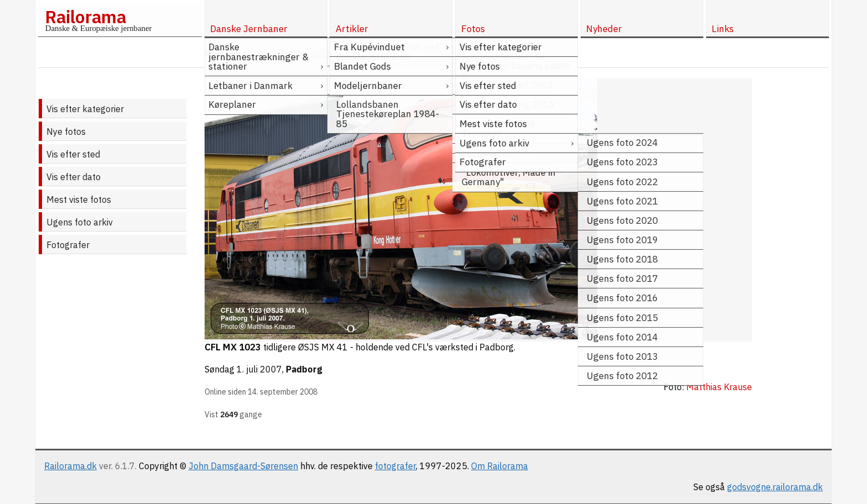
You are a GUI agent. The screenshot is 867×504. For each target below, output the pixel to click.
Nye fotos (66, 132)
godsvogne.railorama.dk (775, 487)
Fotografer (68, 245)
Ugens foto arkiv (80, 222)
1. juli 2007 (259, 369)
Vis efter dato (74, 177)
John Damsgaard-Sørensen (243, 466)
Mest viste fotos (79, 200)
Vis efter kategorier (85, 109)
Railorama (85, 17)
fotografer (395, 466)
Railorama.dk (70, 466)
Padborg (304, 369)
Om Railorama (500, 466)
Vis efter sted (73, 154)
